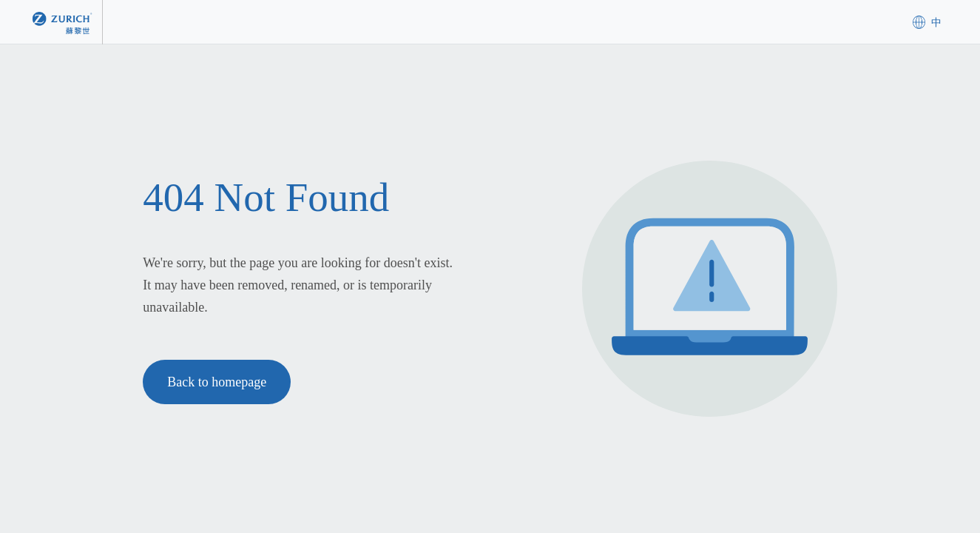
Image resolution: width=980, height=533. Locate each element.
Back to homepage (217, 382)
